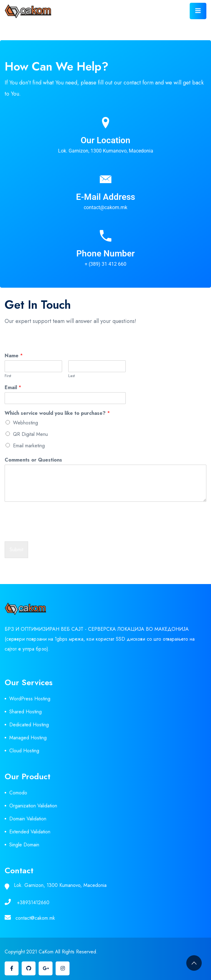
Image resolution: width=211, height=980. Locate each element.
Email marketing (29, 446)
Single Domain (24, 845)
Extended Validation (30, 832)
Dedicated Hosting (29, 725)
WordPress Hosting (30, 699)
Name (14, 356)
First (8, 376)
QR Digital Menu (30, 434)
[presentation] (52, 531)
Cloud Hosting (24, 751)
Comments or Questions (33, 460)
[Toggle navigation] (198, 11)
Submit (16, 550)
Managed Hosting (28, 738)
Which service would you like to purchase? (57, 413)
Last (72, 376)
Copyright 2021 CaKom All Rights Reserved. (51, 952)
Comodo (18, 793)
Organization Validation (33, 806)
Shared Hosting (25, 712)
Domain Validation (28, 819)
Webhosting (25, 423)
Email (13, 388)
